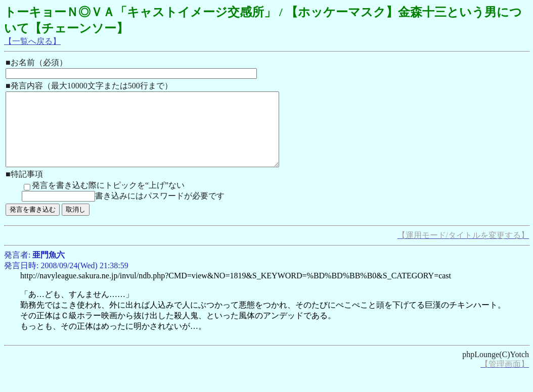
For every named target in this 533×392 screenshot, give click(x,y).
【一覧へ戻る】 (32, 41)
